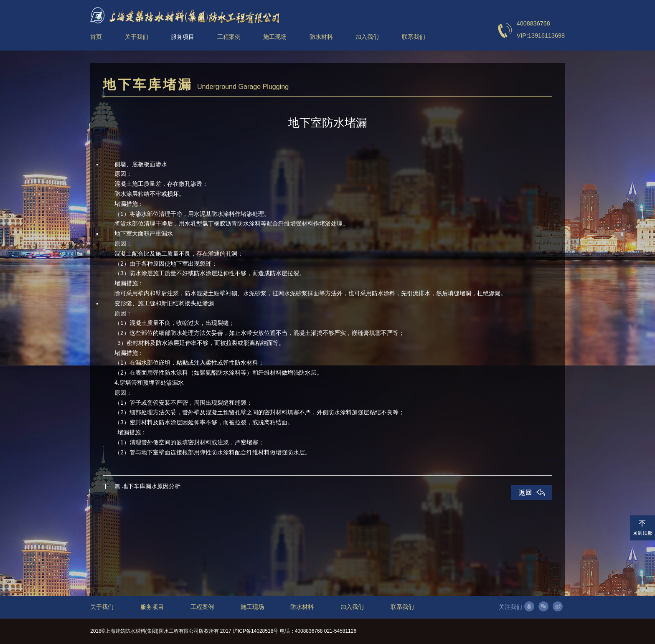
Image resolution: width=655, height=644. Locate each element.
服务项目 (152, 607)
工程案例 (202, 607)
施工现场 (252, 607)
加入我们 (352, 607)
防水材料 (302, 607)
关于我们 (102, 607)
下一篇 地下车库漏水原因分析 (142, 486)
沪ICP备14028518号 (255, 631)
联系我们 (402, 607)
